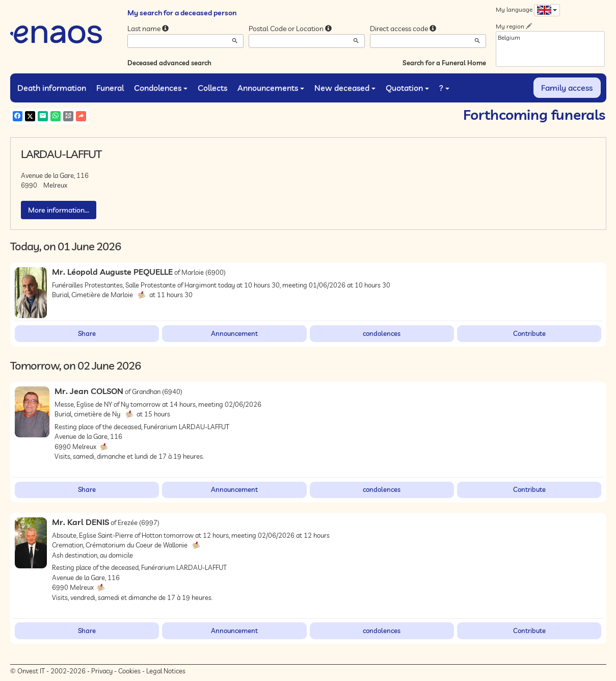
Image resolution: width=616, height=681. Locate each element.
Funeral (110, 88)
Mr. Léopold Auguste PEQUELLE (112, 272)
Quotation (407, 88)
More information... (59, 210)
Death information (52, 88)
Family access (567, 88)
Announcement (234, 333)
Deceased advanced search (169, 63)
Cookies (129, 671)
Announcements (271, 88)
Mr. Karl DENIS (81, 522)
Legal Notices (166, 671)
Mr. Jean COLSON (89, 391)
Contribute (529, 333)
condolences (382, 333)
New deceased (345, 88)
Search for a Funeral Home (444, 63)
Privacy (102, 671)
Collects (212, 88)
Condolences (161, 88)
